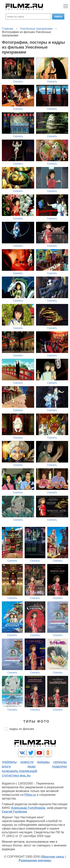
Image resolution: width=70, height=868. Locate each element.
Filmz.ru (30, 795)
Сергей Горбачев (14, 812)
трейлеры (9, 762)
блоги (6, 767)
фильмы (43, 762)
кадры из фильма (22, 729)
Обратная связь (53, 857)
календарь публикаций (20, 771)
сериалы (60, 762)
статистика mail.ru (16, 776)
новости (27, 762)
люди (31, 767)
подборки (59, 767)
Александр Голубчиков (28, 808)
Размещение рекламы (35, 860)
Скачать (18, 81)
